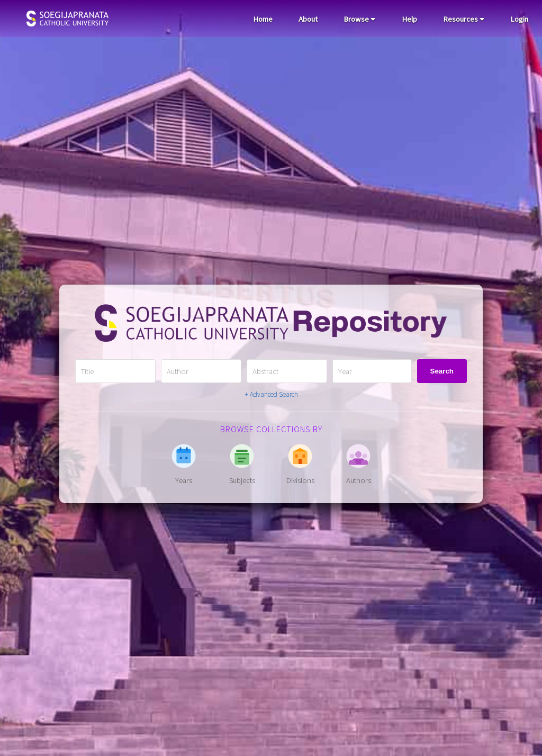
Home (263, 19)
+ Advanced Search (271, 394)
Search (442, 371)
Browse (359, 19)
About (308, 19)
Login (519, 19)
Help (409, 19)
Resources (464, 19)
